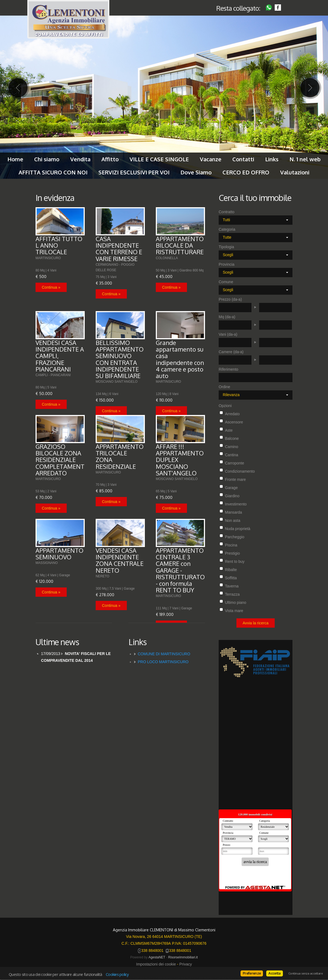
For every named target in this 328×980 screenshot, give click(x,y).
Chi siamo (47, 159)
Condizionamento (240, 471)
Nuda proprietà (238, 529)
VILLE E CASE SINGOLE (159, 159)
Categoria (227, 229)
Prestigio (232, 553)
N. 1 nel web (305, 159)
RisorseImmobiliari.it (183, 957)
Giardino (232, 496)
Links (272, 159)
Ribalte (231, 570)
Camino (232, 447)
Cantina (232, 455)
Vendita (80, 159)
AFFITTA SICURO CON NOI (53, 172)
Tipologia (226, 247)
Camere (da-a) (231, 352)
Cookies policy (117, 974)
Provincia (227, 264)
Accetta (274, 973)
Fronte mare (235, 479)
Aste (229, 430)
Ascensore (234, 422)
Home (15, 159)
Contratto (227, 212)
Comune (226, 282)
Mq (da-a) (227, 317)
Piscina (231, 545)
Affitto (110, 159)
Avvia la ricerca (256, 623)
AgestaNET (157, 957)
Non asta (233, 520)
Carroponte (235, 463)
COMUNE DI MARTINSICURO (164, 654)
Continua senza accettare (305, 973)
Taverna (232, 586)
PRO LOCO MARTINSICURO (163, 662)
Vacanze (211, 159)
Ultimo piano (236, 602)
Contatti (243, 159)
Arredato (232, 414)
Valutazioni (295, 172)
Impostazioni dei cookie (156, 964)
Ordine (224, 387)
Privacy (186, 964)
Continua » (51, 287)
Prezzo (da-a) (230, 299)
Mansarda (233, 512)
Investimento (236, 504)
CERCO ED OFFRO (246, 172)
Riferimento (229, 369)
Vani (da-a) (228, 334)
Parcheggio (235, 537)
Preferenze (252, 973)
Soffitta (231, 578)
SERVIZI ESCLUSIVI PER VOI (134, 172)
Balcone (232, 438)
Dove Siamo (196, 172)
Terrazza (232, 594)
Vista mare (234, 611)
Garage (231, 488)
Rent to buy (235, 561)
